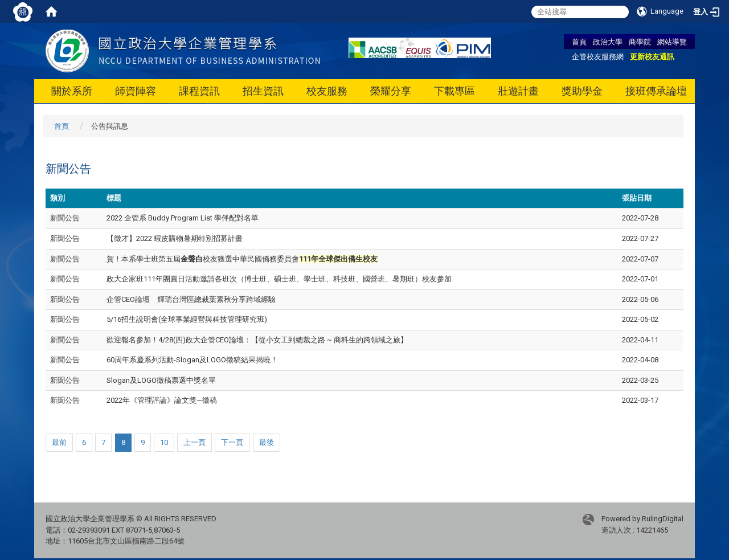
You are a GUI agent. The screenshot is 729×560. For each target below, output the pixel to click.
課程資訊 (199, 91)
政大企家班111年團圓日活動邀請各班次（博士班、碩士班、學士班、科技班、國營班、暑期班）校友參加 (279, 279)
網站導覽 (672, 42)
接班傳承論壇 (656, 91)
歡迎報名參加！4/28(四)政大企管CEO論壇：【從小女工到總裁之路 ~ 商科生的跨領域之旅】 (257, 340)
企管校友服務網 (598, 56)
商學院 (640, 42)
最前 (59, 442)
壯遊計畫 (518, 91)
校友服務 (327, 91)
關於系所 (72, 91)
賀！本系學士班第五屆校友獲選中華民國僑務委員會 (242, 259)
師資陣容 (136, 91)
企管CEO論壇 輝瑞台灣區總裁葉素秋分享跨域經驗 (191, 299)
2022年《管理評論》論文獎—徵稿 (162, 400)
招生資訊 (263, 91)
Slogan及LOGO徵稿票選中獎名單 (161, 380)
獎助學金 (582, 91)
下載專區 (454, 91)
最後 (267, 442)
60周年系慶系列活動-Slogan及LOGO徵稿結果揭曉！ (192, 360)
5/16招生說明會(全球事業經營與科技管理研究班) (187, 319)
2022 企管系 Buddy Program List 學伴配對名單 (183, 218)
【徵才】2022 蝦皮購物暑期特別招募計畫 (175, 238)
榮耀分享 (391, 91)
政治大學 (608, 42)
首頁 (579, 42)
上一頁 (194, 442)
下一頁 (232, 442)
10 (164, 442)
